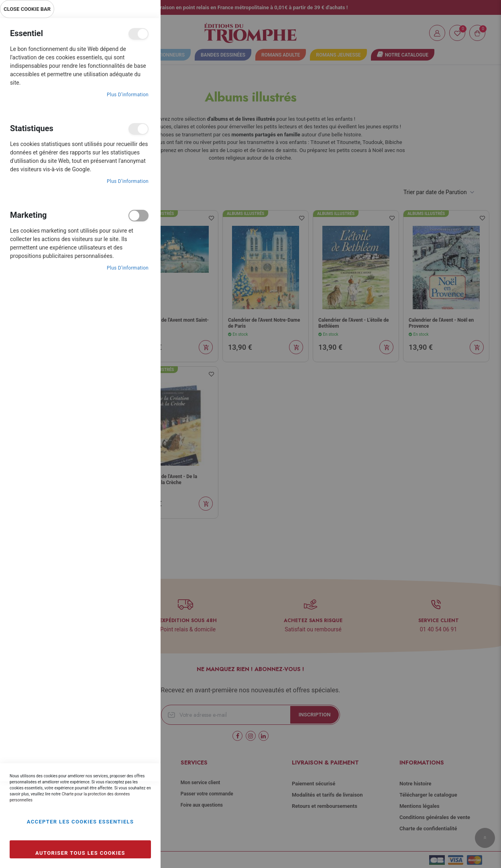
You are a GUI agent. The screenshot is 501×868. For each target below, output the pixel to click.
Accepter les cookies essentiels (80, 822)
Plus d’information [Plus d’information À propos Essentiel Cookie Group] (128, 95)
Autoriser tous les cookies (80, 853)
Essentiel (138, 34)
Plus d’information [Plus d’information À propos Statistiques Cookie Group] (128, 181)
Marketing (138, 216)
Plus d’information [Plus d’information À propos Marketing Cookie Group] (128, 268)
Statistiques (138, 129)
